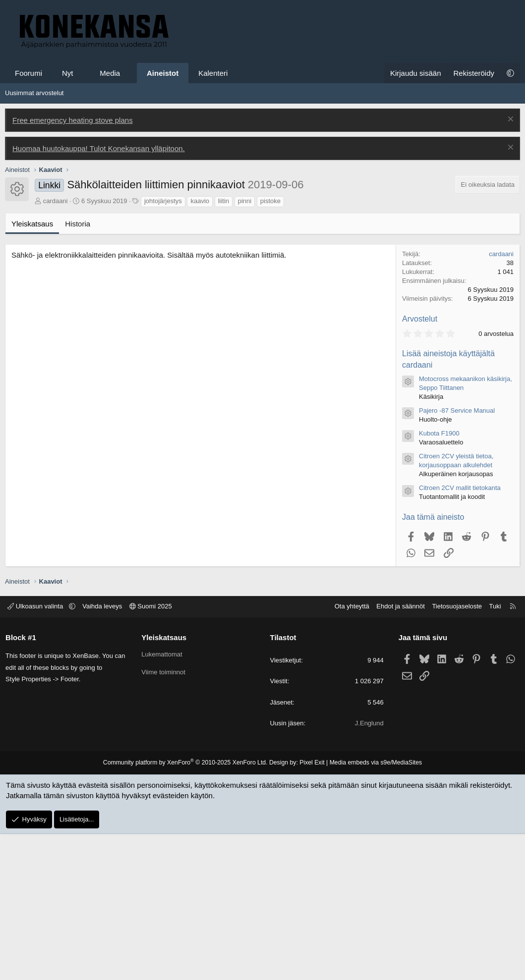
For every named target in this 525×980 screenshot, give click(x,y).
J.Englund (368, 869)
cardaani (56, 347)
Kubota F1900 (439, 579)
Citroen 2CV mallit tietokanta (460, 634)
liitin (224, 347)
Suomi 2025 (153, 752)
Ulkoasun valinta (38, 752)
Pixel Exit (311, 909)
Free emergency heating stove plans (73, 120)
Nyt (68, 73)
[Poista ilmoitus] (509, 120)
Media (110, 73)
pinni (245, 347)
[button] (82, 73)
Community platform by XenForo (187, 909)
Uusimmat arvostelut (34, 93)
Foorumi (29, 73)
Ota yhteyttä (350, 752)
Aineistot (163, 73)
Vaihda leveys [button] (104, 752)
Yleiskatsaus (32, 370)
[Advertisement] (262, 252)
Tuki (493, 752)
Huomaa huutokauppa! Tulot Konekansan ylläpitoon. (99, 148)
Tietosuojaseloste (455, 752)
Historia (78, 370)
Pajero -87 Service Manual (457, 557)
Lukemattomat (163, 800)
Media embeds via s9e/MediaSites (374, 909)
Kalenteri (213, 73)
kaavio (200, 347)
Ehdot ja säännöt (399, 752)
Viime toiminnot (164, 818)
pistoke (270, 347)
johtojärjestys (163, 347)
